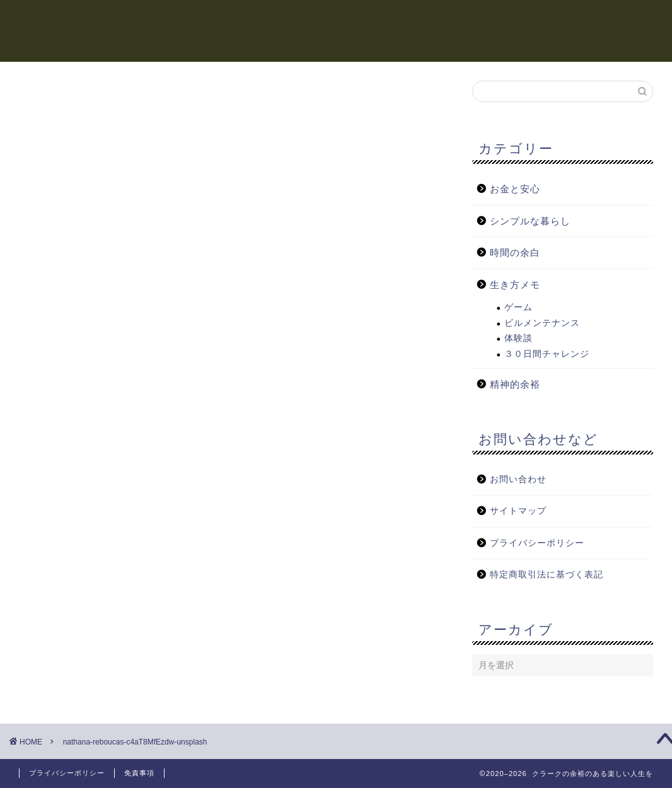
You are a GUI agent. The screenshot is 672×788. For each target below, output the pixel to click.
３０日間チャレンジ (547, 354)
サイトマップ (518, 512)
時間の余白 (289, 20)
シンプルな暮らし (581, 20)
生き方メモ (497, 20)
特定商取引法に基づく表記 (547, 575)
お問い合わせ (518, 479)
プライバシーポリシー (537, 543)
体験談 (518, 339)
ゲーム (518, 308)
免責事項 (139, 773)
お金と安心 (427, 20)
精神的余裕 (358, 20)
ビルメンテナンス (542, 323)
